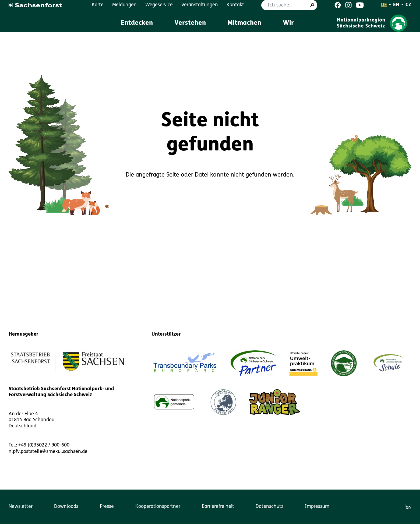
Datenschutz (269, 507)
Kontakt (235, 5)
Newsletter (21, 507)
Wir (288, 23)
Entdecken (137, 23)
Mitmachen (244, 23)
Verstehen (190, 23)
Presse (107, 507)
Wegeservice (159, 5)
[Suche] (312, 5)
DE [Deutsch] (384, 5)
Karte (98, 5)
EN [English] (396, 5)
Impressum (317, 507)
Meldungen (124, 5)
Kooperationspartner (158, 507)
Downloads (66, 507)
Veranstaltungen (200, 5)
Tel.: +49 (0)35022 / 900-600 (39, 445)
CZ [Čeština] (408, 5)
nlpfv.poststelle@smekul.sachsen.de (48, 452)
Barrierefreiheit (218, 507)
